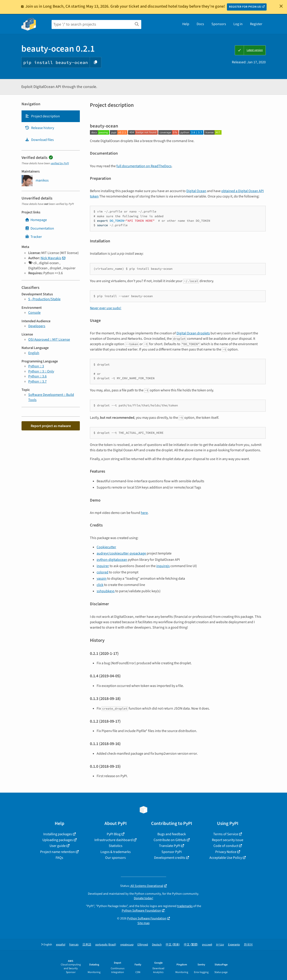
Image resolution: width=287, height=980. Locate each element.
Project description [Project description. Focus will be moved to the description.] (42, 116)
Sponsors (219, 24)
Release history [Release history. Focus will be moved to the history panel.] (39, 128)
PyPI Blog (114, 834)
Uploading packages (58, 840)
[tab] (51, 116)
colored (102, 572)
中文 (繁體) (191, 945)
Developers (37, 326)
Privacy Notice (226, 852)
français (74, 945)
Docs (200, 24)
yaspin (102, 579)
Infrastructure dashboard (114, 840)
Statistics (116, 846)
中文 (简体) (173, 945)
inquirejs (163, 566)
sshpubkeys (106, 591)
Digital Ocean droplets (193, 333)
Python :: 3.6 (37, 376)
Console (34, 313)
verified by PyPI (60, 163)
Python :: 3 (36, 366)
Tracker (33, 237)
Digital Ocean (196, 191)
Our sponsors (115, 858)
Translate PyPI (170, 846)
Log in (238, 24)
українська (127, 945)
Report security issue (228, 840)
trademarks (185, 906)
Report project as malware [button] (51, 426)
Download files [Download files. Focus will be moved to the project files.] (39, 140)
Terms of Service (226, 834)
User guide (58, 846)
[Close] (281, 6)
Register (256, 24)
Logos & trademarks (116, 852)
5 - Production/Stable (44, 299)
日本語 (87, 945)
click (100, 585)
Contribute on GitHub (170, 840)
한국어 (248, 945)
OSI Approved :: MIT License (49, 340)
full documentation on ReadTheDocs (144, 166)
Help (186, 24)
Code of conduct (226, 846)
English (34, 353)
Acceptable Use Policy (226, 858)
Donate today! (143, 898)
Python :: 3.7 (37, 381)
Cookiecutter (106, 547)
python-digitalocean (112, 560)
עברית (220, 945)
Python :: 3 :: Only (41, 371)
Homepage (36, 220)
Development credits (170, 858)
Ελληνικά (143, 945)
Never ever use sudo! (106, 308)
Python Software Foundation (141, 911)
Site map (143, 923)
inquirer (103, 566)
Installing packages (58, 834)
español (61, 945)
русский (207, 945)
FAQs (59, 858)
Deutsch (157, 945)
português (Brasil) (106, 945)
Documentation (39, 228)
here (144, 513)
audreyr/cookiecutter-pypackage (121, 553)
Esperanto (234, 945)
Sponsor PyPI (172, 852)
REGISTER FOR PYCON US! (245, 7)
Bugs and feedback (172, 834)
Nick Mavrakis (51, 258)
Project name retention (58, 852)
